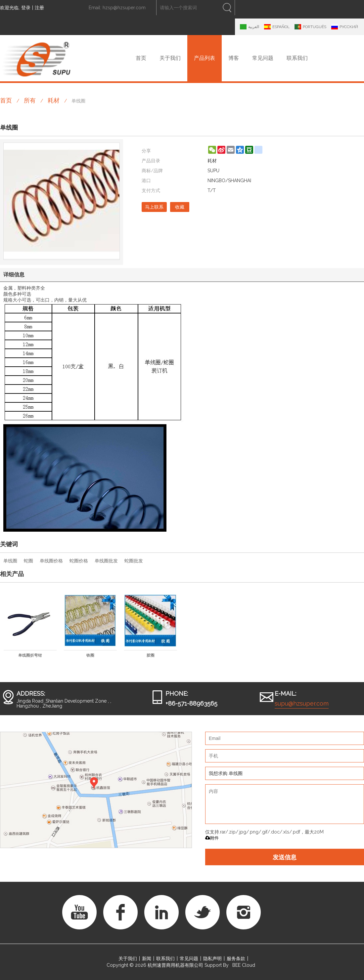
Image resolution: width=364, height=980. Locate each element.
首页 (141, 58)
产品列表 (205, 58)
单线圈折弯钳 (30, 655)
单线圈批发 (106, 561)
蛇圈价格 (79, 561)
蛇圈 (28, 561)
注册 (39, 8)
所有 (30, 100)
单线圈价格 (51, 561)
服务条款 (236, 959)
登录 (26, 8)
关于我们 (170, 58)
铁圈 (90, 655)
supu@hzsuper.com (302, 703)
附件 (212, 838)
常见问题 (263, 58)
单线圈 (10, 561)
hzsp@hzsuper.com (124, 8)
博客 (234, 58)
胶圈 (151, 655)
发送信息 (285, 857)
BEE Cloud (244, 965)
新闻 (147, 959)
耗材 (54, 100)
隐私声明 (212, 959)
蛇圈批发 (134, 561)
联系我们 (297, 58)
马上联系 (154, 207)
